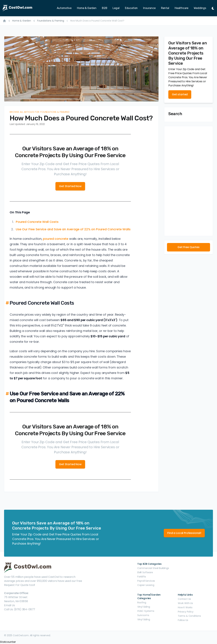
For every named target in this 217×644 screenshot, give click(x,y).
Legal (116, 8)
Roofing (142, 603)
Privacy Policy (186, 612)
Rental (165, 8)
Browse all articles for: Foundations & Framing (40, 112)
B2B (105, 8)
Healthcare (181, 8)
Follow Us (183, 620)
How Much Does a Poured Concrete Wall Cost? (97, 21)
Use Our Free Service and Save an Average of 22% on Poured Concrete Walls (73, 229)
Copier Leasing (146, 585)
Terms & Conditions (189, 616)
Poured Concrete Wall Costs (37, 222)
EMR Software (145, 572)
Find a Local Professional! (184, 533)
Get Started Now (70, 186)
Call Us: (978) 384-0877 (20, 609)
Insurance (149, 8)
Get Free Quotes (189, 247)
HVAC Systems (146, 611)
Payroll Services (146, 581)
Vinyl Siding (144, 607)
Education (131, 8)
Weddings (200, 8)
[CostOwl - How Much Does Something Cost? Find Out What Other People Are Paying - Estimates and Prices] (22, 8)
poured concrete (56, 239)
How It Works (185, 607)
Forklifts (142, 577)
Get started (180, 94)
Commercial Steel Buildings (153, 568)
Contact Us (184, 599)
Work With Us (185, 603)
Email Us (9, 605)
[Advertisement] (189, 181)
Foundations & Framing (51, 21)
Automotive (64, 8)
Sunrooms (143, 615)
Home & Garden (87, 8)
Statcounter (8, 642)
